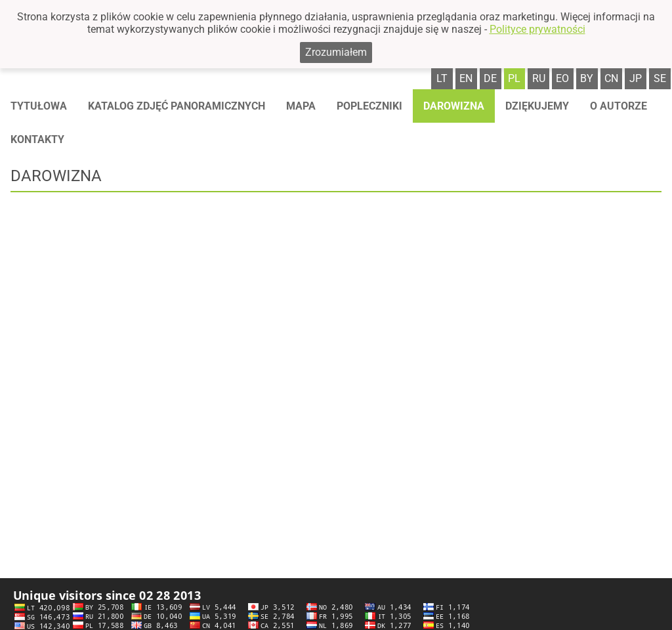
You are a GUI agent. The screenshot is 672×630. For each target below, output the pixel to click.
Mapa (301, 106)
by (587, 78)
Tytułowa (39, 106)
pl (514, 78)
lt (442, 78)
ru (539, 78)
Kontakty (37, 139)
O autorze (619, 106)
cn (611, 78)
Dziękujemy (537, 106)
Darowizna (454, 106)
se (660, 78)
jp (636, 78)
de (490, 78)
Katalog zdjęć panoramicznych (177, 106)
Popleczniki (369, 106)
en (466, 78)
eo (562, 78)
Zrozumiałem (336, 52)
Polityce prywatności (537, 29)
